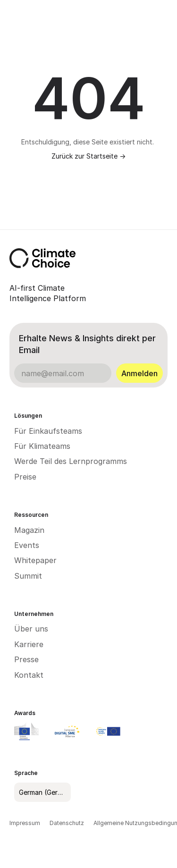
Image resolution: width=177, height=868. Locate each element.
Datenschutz (67, 823)
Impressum (25, 823)
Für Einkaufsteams (48, 431)
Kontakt (29, 675)
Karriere (29, 644)
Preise (25, 477)
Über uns (31, 629)
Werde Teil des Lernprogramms (71, 461)
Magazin (29, 530)
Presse (26, 659)
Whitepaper (35, 560)
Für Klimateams (42, 446)
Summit (28, 576)
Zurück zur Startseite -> (88, 156)
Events (27, 545)
